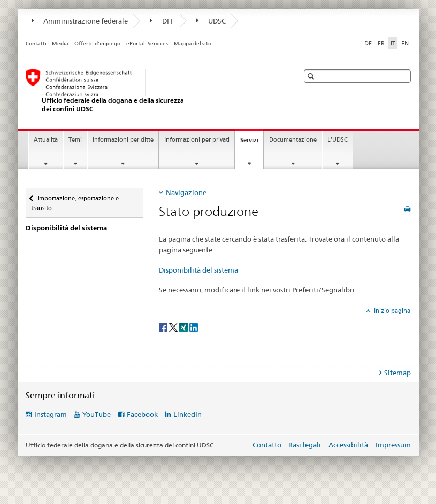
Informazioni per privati (197, 140)
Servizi (252, 143)
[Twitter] (174, 327)
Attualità (46, 140)
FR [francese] (381, 43)
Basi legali (305, 445)
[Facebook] (164, 327)
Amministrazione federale (80, 21)
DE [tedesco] (368, 43)
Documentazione (293, 140)
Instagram (51, 414)
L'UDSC (338, 140)
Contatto (267, 445)
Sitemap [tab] (397, 373)
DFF (162, 21)
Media (60, 44)
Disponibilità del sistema (66, 228)
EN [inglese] (405, 43)
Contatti (36, 44)
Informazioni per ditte (123, 140)
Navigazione (186, 192)
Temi (75, 140)
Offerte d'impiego (97, 44)
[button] (312, 76)
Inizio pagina (391, 311)
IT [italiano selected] (393, 43)
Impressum (393, 445)
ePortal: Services (147, 44)
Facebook (142, 414)
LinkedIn (188, 414)
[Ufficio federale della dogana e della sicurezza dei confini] (151, 91)
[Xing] (184, 327)
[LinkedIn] (194, 327)
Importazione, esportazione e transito (75, 200)
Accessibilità (349, 445)
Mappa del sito (193, 44)
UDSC (211, 21)
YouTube (97, 414)
